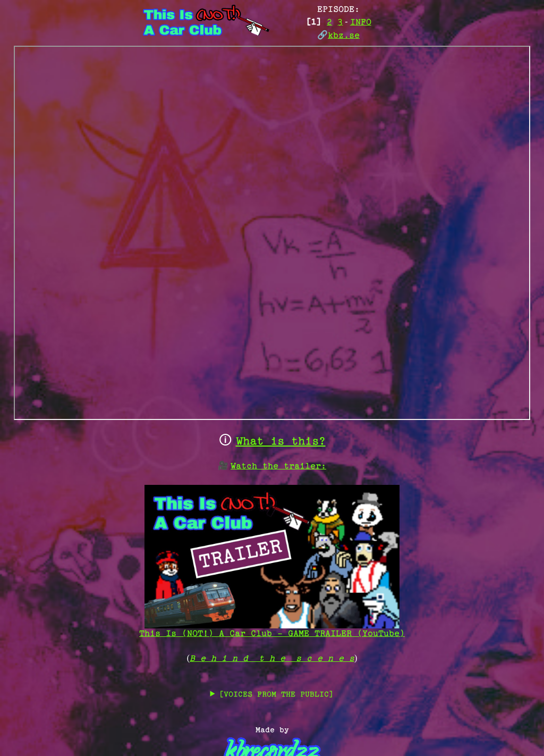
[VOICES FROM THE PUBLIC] (276, 695)
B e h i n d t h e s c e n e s (272, 659)
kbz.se (344, 36)
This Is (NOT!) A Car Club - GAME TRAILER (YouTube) (272, 629)
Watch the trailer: (278, 467)
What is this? (281, 442)
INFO (361, 23)
